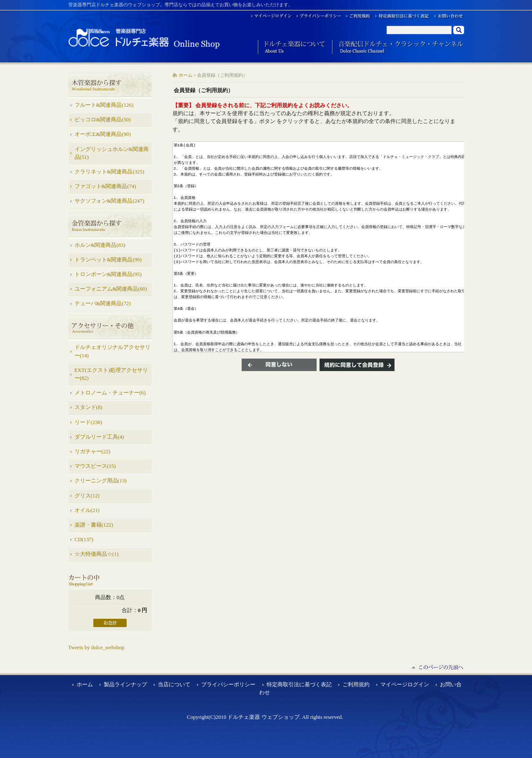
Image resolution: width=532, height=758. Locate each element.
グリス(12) (87, 496)
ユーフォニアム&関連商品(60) (111, 289)
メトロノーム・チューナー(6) (110, 393)
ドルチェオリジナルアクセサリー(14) (112, 351)
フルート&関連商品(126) (104, 105)
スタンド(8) (89, 407)
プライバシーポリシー (228, 685)
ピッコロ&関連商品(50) (103, 120)
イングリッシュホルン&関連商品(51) (112, 153)
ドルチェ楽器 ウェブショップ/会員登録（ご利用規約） (144, 38)
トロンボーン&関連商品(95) (108, 274)
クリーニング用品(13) (101, 481)
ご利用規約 (356, 685)
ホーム (186, 75)
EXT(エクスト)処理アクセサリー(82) (111, 374)
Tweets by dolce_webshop (96, 648)
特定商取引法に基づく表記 (299, 685)
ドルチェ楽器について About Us (292, 47)
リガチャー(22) (92, 452)
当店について (174, 685)
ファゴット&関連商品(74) (105, 186)
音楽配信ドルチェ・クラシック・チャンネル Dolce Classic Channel (398, 47)
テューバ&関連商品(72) (103, 304)
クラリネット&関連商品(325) (110, 172)
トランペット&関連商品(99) (108, 260)
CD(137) (84, 540)
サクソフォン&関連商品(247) (110, 201)
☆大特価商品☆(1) (97, 554)
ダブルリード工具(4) (99, 437)
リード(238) (89, 422)
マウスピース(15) (95, 466)
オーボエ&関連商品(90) (103, 134)
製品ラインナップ (125, 685)
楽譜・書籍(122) (94, 525)
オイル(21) (87, 510)
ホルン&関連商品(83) (100, 245)
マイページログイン (405, 685)
